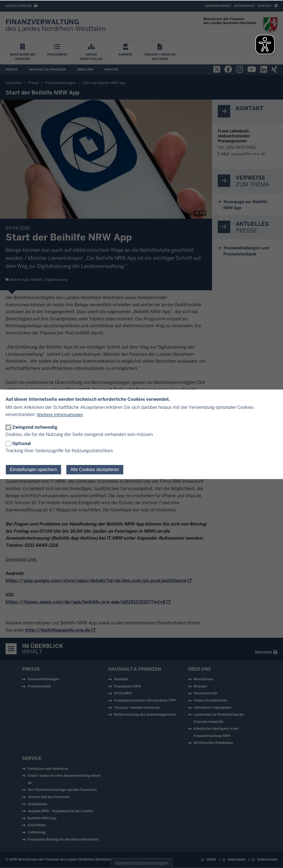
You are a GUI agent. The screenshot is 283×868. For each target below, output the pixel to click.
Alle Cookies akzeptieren (95, 470)
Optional (22, 444)
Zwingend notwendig (35, 427)
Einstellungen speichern (33, 470)
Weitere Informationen (60, 415)
